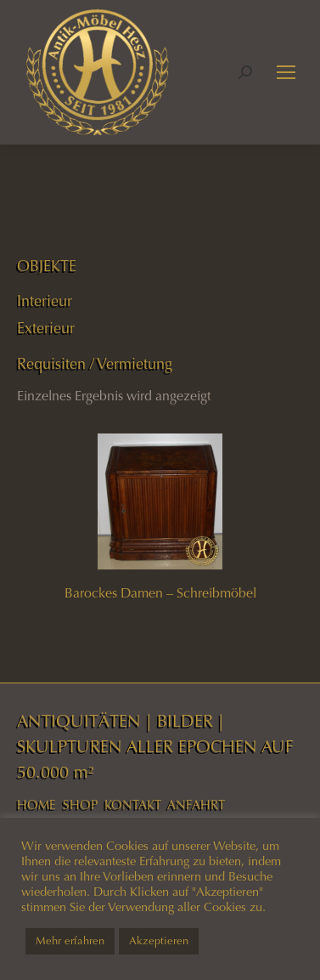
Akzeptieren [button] (159, 941)
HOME (36, 805)
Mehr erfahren (70, 941)
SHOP (80, 805)
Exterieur (46, 328)
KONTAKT (133, 805)
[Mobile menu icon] (286, 72)
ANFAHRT (196, 805)
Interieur (45, 301)
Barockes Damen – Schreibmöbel (160, 593)
